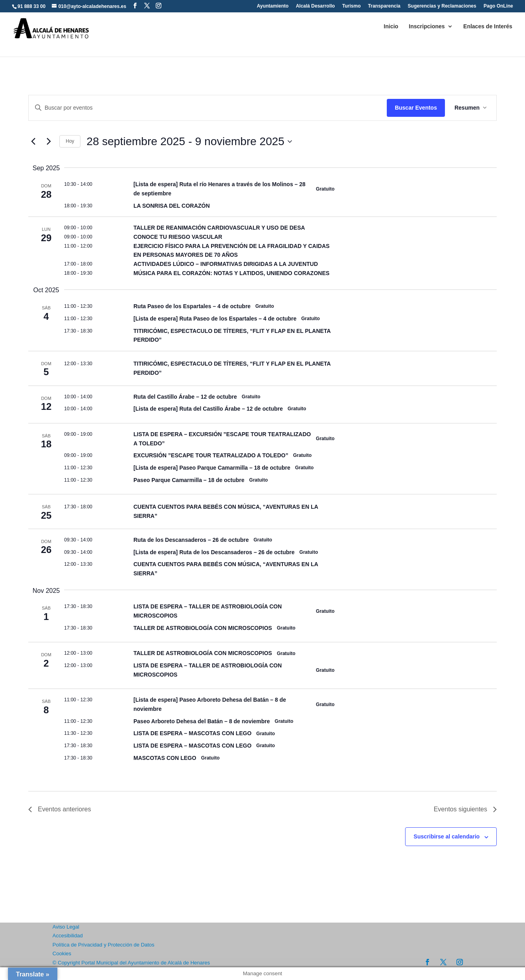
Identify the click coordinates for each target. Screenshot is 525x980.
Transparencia (384, 6)
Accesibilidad (68, 936)
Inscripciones (427, 27)
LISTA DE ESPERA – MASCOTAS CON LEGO (192, 733)
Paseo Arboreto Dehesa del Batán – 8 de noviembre (202, 721)
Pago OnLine (498, 6)
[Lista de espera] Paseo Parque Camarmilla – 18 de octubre (212, 468)
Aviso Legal (66, 927)
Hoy (70, 141)
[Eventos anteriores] (33, 142)
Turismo (351, 6)
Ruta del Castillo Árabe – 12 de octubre (185, 397)
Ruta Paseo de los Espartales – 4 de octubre (192, 306)
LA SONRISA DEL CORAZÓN (172, 206)
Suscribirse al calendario (447, 836)
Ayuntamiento (273, 6)
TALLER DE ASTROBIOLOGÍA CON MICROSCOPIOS (203, 628)
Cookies (62, 953)
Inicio (391, 27)
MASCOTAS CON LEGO (165, 758)
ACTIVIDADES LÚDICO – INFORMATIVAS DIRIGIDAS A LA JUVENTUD (226, 264)
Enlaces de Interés (488, 27)
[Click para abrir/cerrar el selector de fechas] (189, 142)
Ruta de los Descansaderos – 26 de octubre (191, 540)
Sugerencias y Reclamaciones (442, 6)
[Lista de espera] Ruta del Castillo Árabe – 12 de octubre (208, 409)
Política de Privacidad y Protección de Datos (104, 945)
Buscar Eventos (416, 108)
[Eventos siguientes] (49, 142)
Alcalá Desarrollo (315, 6)
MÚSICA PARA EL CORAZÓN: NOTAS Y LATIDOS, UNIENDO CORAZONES (231, 273)
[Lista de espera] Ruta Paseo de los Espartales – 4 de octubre (215, 319)
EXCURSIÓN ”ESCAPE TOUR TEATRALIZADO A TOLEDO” (211, 455)
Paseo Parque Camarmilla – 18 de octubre (189, 480)
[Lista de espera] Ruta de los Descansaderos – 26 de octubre (214, 552)
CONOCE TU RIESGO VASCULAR (178, 237)
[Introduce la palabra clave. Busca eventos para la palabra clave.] (208, 108)
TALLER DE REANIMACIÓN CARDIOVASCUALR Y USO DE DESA (219, 228)
